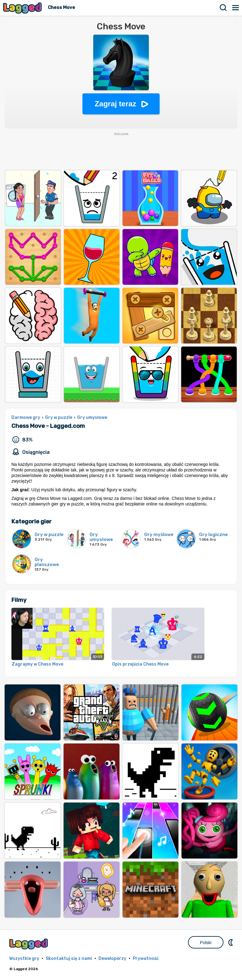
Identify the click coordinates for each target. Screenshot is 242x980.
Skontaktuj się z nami (69, 959)
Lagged (23, 8)
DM (231, 942)
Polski (206, 943)
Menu (236, 8)
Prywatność (146, 959)
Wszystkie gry (24, 959)
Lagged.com (29, 944)
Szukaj (223, 8)
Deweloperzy (112, 959)
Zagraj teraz (116, 104)
